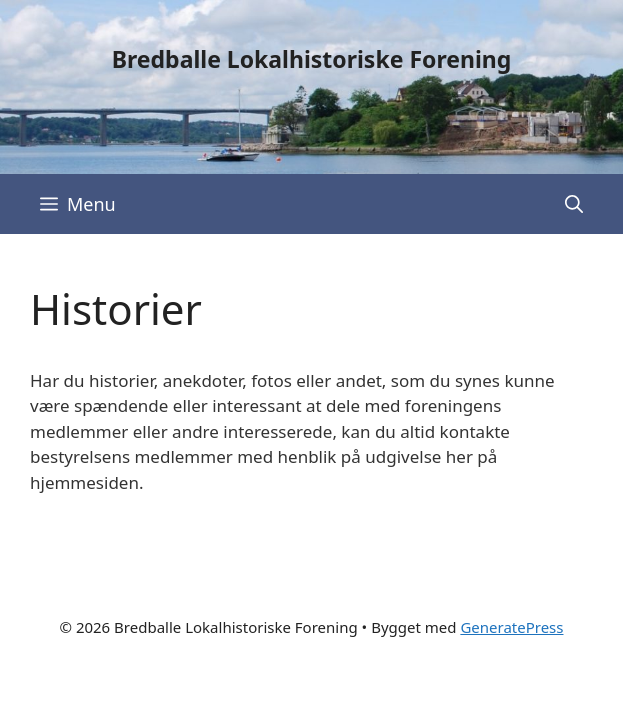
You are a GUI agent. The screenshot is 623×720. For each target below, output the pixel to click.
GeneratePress (511, 627)
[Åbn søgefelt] (574, 204)
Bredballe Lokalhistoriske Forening (312, 59)
